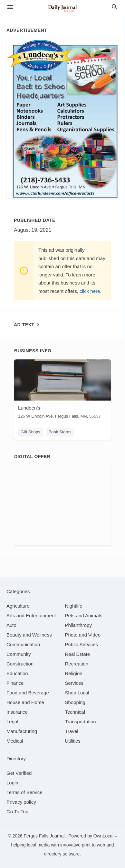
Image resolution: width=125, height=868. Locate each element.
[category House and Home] (25, 702)
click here (90, 291)
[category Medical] (15, 741)
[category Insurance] (17, 712)
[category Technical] (75, 712)
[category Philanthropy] (78, 625)
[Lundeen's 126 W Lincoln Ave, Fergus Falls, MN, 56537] (63, 390)
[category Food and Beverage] (28, 693)
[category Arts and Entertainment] (31, 615)
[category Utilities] (73, 741)
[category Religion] (74, 673)
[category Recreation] (77, 664)
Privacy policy (21, 802)
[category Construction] (20, 664)
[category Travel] (72, 731)
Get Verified (19, 773)
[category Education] (17, 673)
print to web (93, 845)
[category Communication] (23, 644)
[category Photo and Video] (83, 635)
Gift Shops (30, 432)
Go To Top (17, 812)
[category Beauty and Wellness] (29, 635)
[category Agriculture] (18, 606)
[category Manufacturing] (22, 731)
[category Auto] (11, 625)
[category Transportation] (81, 722)
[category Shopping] (75, 702)
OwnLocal (103, 836)
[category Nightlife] (74, 606)
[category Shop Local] (77, 693)
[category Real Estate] (78, 654)
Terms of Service (24, 792)
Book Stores (60, 432)
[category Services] (74, 683)
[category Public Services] (82, 644)
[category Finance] (15, 683)
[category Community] (19, 654)
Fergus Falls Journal (45, 836)
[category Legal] (12, 722)
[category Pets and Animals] (84, 615)
